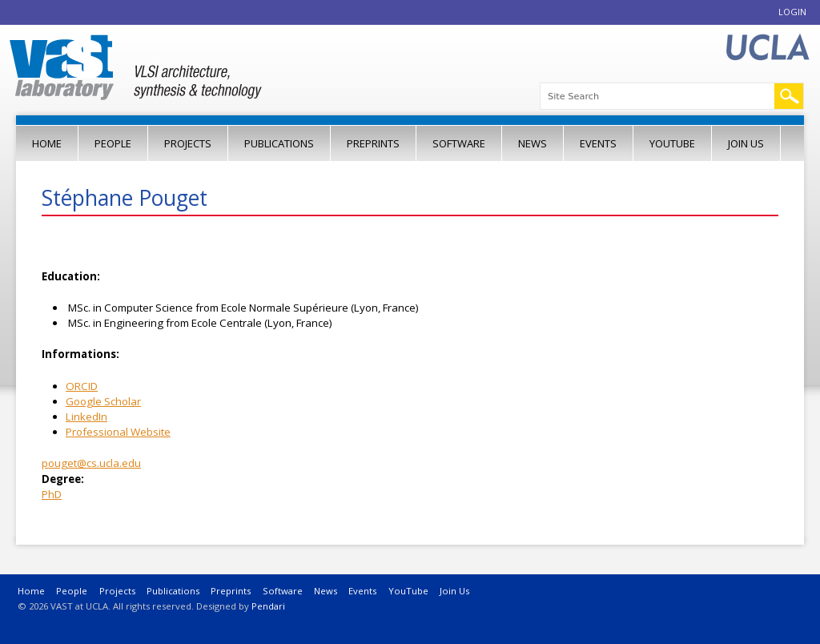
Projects (188, 143)
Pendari (268, 606)
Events (598, 143)
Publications (279, 143)
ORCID (82, 386)
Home (47, 143)
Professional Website (118, 432)
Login (792, 12)
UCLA (767, 48)
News (533, 143)
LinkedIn (86, 417)
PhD (52, 494)
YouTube (672, 143)
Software (459, 143)
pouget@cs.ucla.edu (91, 463)
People (113, 143)
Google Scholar (103, 401)
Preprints (373, 143)
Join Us (746, 143)
